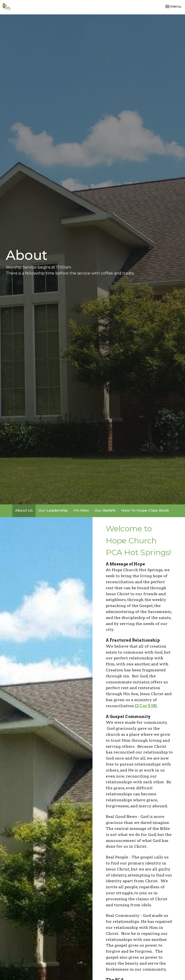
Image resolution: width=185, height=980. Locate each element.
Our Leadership (53, 510)
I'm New (81, 510)
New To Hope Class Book (145, 510)
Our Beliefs (105, 510)
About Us (24, 510)
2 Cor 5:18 (146, 706)
